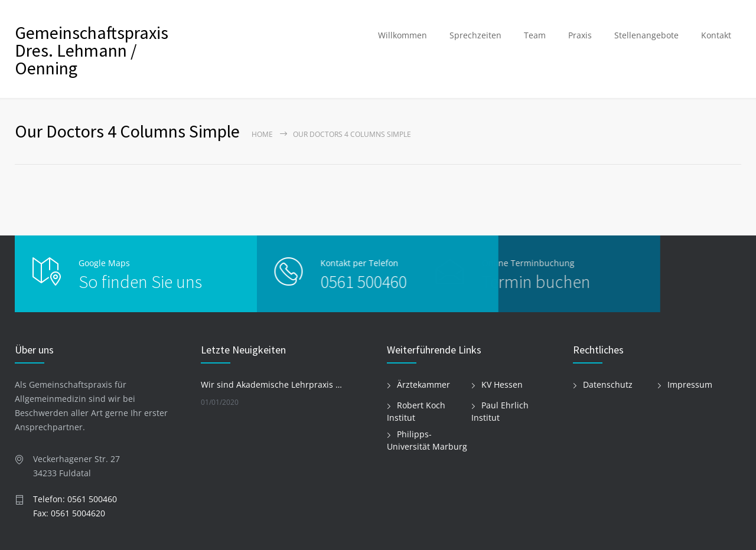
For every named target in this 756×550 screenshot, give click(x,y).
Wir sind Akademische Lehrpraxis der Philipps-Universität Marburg (272, 384)
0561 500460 (340, 281)
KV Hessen (502, 384)
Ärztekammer (423, 384)
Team (535, 35)
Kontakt (716, 35)
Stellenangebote (646, 35)
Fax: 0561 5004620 (69, 513)
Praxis (580, 35)
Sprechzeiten (475, 35)
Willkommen (403, 35)
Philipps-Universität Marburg (427, 440)
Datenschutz (608, 384)
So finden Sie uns (140, 281)
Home (262, 134)
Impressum (690, 384)
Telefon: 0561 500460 (75, 499)
